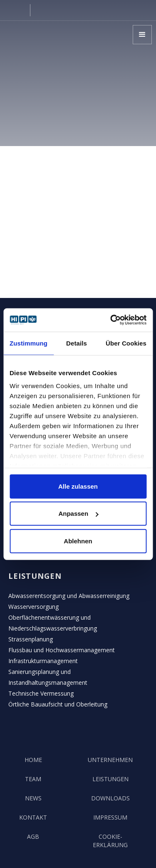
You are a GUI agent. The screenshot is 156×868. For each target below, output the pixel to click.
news (33, 798)
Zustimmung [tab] (28, 343)
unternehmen (110, 760)
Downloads (110, 798)
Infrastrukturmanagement (43, 661)
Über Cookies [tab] (126, 343)
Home (33, 760)
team (33, 779)
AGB (33, 836)
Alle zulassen (78, 486)
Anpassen (78, 513)
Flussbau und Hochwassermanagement (62, 650)
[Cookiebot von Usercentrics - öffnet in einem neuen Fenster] (111, 320)
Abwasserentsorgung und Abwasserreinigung (69, 596)
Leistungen (110, 779)
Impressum (110, 817)
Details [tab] (77, 343)
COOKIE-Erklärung (110, 841)
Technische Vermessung (41, 693)
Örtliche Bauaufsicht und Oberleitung (58, 704)
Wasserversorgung (33, 607)
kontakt (33, 817)
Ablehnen (78, 541)
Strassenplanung (31, 639)
